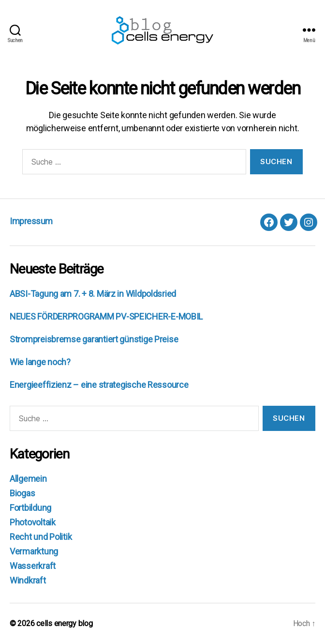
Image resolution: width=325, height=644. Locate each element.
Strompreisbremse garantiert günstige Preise (94, 339)
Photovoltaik (33, 522)
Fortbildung (30, 508)
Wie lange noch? (40, 362)
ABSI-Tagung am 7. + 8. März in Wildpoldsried (93, 294)
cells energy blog (64, 623)
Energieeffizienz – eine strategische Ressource (99, 385)
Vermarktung (34, 551)
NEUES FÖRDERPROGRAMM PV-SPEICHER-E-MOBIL (106, 316)
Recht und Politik (41, 537)
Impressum (31, 221)
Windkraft (28, 580)
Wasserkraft (33, 566)
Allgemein (28, 479)
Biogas (22, 493)
